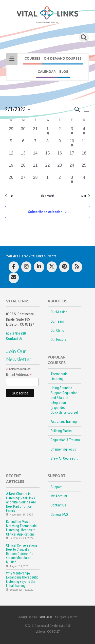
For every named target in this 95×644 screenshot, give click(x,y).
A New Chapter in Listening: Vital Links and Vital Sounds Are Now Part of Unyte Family (21, 502)
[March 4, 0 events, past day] (84, 181)
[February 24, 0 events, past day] (72, 168)
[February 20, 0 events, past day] (23, 168)
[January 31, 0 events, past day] (35, 132)
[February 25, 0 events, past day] (84, 168)
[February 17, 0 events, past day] (72, 156)
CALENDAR (47, 72)
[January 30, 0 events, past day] (23, 132)
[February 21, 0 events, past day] (35, 168)
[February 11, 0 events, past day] (84, 144)
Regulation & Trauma (65, 440)
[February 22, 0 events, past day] (48, 168)
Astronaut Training (64, 421)
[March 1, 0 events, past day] (48, 181)
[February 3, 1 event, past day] (72, 132)
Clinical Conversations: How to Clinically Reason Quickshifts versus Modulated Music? (22, 554)
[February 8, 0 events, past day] (48, 144)
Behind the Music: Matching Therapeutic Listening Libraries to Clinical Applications (21, 528)
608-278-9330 (16, 334)
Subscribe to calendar (45, 212)
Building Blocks (61, 431)
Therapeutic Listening (59, 376)
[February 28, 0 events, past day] (35, 181)
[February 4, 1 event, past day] (84, 132)
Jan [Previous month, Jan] (9, 196)
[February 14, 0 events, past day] (35, 156)
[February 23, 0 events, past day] (60, 168)
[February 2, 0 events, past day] (60, 132)
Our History (58, 340)
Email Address (19, 375)
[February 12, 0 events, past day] (11, 156)
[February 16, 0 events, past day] (60, 156)
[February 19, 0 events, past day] (11, 168)
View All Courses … (64, 458)
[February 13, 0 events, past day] (23, 156)
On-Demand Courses (63, 59)
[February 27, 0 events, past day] (23, 181)
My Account (59, 496)
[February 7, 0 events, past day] (35, 144)
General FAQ (59, 515)
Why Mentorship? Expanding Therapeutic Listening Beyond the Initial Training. (22, 580)
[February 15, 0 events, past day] (48, 156)
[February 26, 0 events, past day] (11, 181)
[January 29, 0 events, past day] (11, 132)
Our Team (57, 321)
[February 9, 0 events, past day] (60, 144)
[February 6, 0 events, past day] (23, 144)
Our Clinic (57, 330)
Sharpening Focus (63, 449)
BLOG (64, 72)
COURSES (32, 59)
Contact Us (14, 339)
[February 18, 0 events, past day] (84, 156)
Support (56, 487)
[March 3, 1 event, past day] (72, 181)
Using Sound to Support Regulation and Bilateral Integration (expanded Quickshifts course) (64, 400)
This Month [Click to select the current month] (48, 196)
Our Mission (59, 312)
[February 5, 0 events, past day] (11, 144)
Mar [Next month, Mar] (86, 196)
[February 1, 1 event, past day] (48, 132)
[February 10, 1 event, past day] (72, 144)
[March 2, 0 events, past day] (60, 181)
